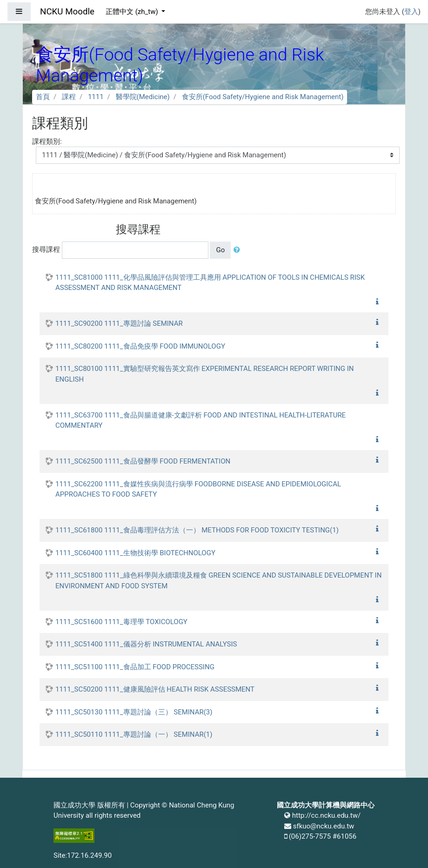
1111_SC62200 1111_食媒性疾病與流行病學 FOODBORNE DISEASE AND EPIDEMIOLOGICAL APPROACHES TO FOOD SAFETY (198, 489)
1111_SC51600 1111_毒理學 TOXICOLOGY (121, 622)
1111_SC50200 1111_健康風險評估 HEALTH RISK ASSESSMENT (155, 689)
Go (220, 250)
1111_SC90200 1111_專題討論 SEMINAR (119, 323)
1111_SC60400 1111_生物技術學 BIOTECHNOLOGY (135, 553)
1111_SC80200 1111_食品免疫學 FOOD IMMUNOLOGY (140, 346)
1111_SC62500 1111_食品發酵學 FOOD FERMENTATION (143, 461)
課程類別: (47, 141)
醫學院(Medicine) (143, 97)
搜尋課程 (46, 249)
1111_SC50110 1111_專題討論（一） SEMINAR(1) (134, 734)
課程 (69, 97)
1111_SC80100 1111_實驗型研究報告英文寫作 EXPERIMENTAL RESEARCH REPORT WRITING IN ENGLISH (204, 374)
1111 (96, 97)
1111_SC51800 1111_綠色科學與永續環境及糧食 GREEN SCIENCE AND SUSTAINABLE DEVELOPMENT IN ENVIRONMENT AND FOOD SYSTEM (218, 581)
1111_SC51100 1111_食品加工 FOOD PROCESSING (135, 667)
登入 (411, 12)
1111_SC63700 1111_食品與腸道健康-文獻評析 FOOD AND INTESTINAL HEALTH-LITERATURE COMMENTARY (201, 421)
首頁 (43, 97)
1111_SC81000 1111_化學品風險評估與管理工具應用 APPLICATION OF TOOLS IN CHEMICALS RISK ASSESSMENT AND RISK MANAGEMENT (210, 283)
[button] (239, 250)
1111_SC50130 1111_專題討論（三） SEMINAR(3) (134, 712)
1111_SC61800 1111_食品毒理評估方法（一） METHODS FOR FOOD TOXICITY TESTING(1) (197, 530)
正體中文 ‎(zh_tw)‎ (133, 12)
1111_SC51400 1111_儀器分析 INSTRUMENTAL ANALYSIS (146, 644)
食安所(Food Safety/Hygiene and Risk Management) (263, 97)
